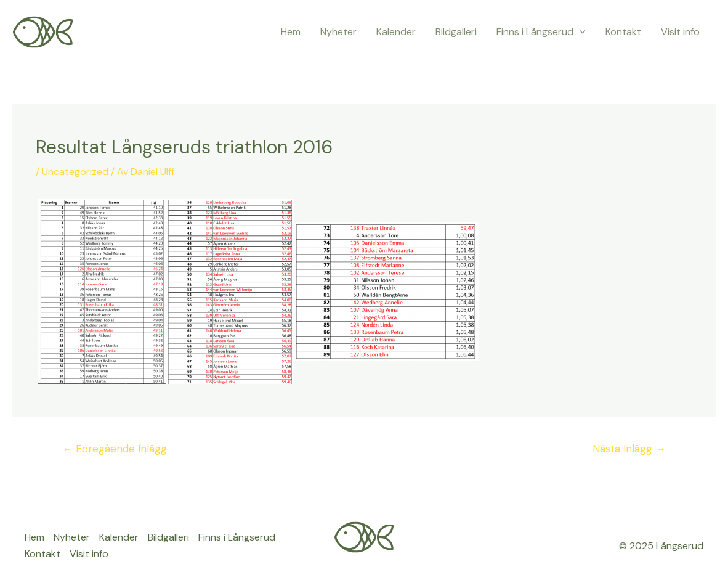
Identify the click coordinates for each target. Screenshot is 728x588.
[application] (580, 32)
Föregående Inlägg (115, 449)
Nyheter (338, 32)
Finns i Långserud (541, 32)
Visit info (680, 32)
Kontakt (623, 32)
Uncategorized (75, 172)
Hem (291, 32)
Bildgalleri (456, 32)
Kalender (396, 32)
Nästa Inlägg (629, 449)
